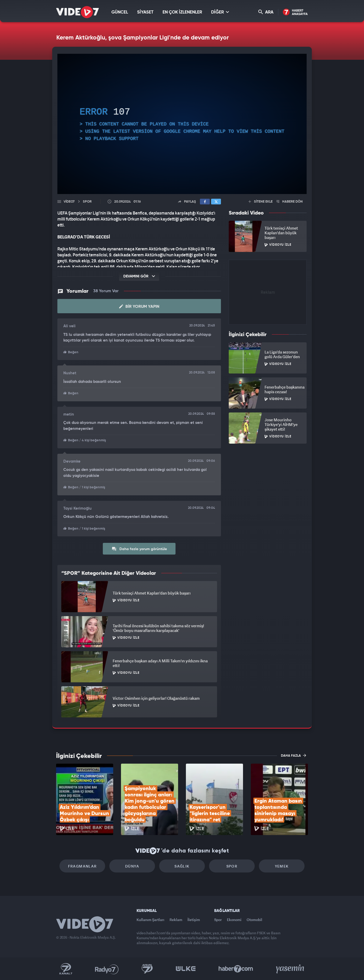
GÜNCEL (120, 12)
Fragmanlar (82, 866)
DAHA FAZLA (294, 755)
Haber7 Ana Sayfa (295, 12)
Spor (232, 866)
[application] (182, 124)
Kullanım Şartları (150, 920)
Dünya (132, 866)
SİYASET (145, 12)
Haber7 (236, 969)
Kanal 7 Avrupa (147, 969)
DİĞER (220, 12)
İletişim (194, 920)
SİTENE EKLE (261, 202)
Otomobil (254, 920)
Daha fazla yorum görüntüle (139, 549)
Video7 (69, 202)
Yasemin (291, 969)
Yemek (282, 866)
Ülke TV (186, 969)
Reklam (176, 920)
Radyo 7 (107, 969)
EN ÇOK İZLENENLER (182, 12)
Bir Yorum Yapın (139, 306)
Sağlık (182, 866)
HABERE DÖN (290, 202)
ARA (266, 12)
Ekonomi (234, 920)
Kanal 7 (66, 969)
